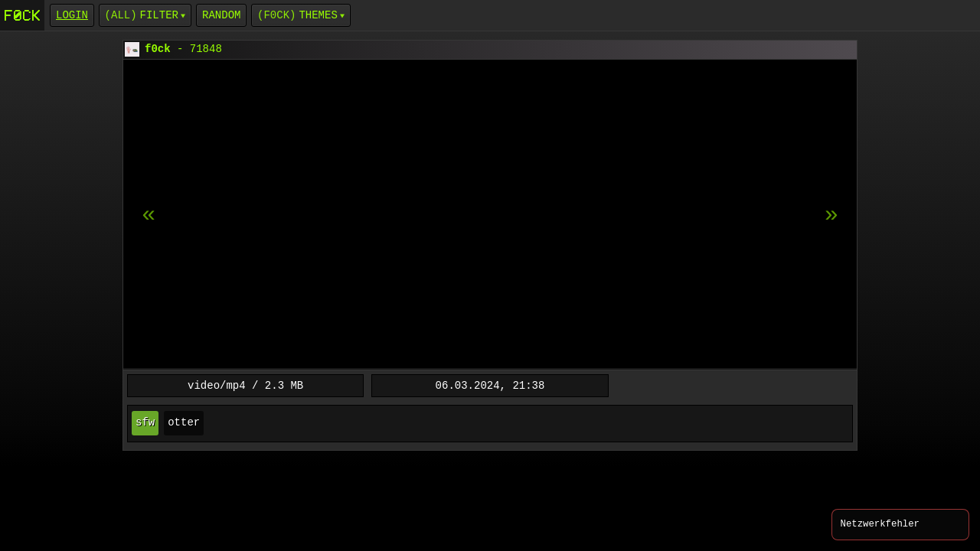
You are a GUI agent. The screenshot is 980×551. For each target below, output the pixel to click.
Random (221, 15)
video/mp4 (217, 385)
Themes (318, 15)
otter (184, 423)
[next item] (149, 215)
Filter (159, 15)
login (72, 15)
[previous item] (831, 215)
